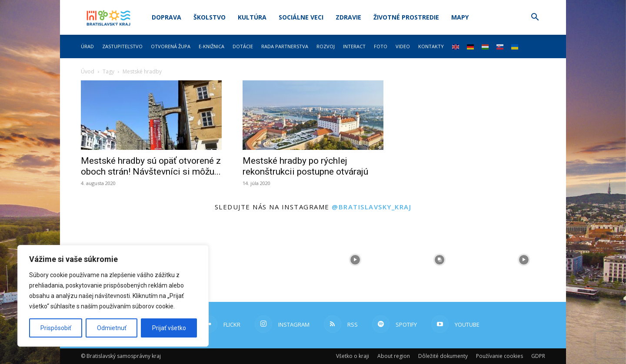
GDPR (538, 356)
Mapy (460, 17)
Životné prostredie (406, 17)
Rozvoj (326, 46)
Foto (381, 46)
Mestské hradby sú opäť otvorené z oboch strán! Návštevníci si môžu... (151, 166)
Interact (354, 46)
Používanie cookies (499, 356)
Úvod (88, 71)
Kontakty (431, 46)
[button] (535, 18)
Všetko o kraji (353, 356)
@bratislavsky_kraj (371, 207)
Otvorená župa (171, 46)
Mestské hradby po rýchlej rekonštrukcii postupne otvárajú (305, 166)
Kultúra (252, 17)
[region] (113, 296)
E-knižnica (211, 46)
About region (394, 356)
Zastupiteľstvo (122, 46)
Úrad (87, 46)
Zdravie (348, 17)
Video (403, 46)
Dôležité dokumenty (443, 356)
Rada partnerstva (285, 46)
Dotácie (243, 46)
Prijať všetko (169, 328)
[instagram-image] (271, 260)
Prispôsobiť (56, 328)
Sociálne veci (301, 17)
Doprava (166, 17)
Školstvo (210, 17)
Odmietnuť (112, 328)
